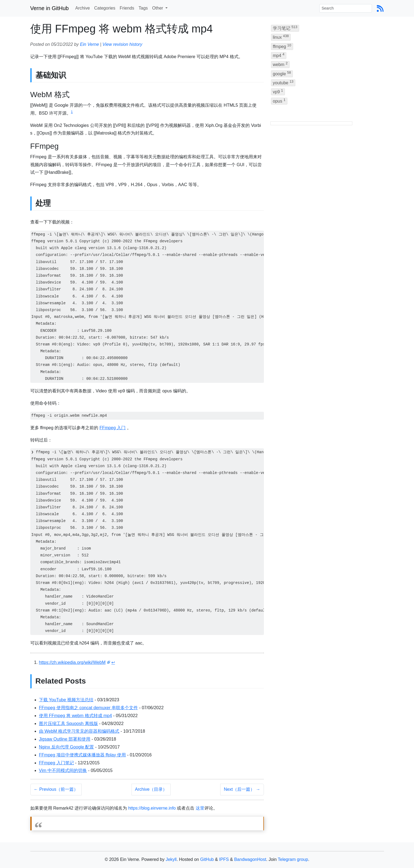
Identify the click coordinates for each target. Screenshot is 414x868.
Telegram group (293, 859)
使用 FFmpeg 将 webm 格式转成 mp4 (76, 716)
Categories (105, 8)
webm (280, 64)
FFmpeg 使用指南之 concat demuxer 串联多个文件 (89, 708)
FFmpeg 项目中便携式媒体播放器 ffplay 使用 (83, 755)
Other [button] (158, 8)
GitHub (207, 859)
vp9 (278, 91)
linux (281, 37)
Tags (143, 8)
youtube (283, 82)
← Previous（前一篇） (56, 789)
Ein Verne (90, 44)
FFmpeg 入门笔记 (56, 763)
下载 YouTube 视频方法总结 (66, 700)
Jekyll (171, 859)
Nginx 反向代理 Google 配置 (67, 747)
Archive (83, 8)
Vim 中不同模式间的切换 (63, 770)
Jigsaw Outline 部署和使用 (65, 739)
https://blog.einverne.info (152, 808)
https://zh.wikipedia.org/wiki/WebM (72, 662)
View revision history (123, 44)
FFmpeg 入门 (112, 428)
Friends (127, 8)
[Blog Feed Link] (380, 8)
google (282, 73)
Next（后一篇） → (242, 789)
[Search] (346, 8)
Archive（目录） (151, 789)
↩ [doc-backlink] (113, 662)
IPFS (224, 859)
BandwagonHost (250, 859)
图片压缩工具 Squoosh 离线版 (68, 724)
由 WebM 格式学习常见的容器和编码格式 (79, 731)
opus (279, 101)
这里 (200, 808)
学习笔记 (285, 28)
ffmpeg (282, 46)
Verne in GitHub (50, 8)
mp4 (279, 55)
